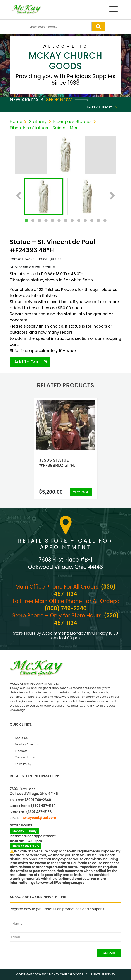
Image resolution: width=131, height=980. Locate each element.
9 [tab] (79, 220)
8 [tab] (72, 220)
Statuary (38, 122)
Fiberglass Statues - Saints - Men (44, 128)
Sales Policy (23, 764)
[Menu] (114, 10)
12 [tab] (98, 220)
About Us (21, 738)
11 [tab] (92, 220)
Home (16, 122)
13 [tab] (105, 220)
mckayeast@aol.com (38, 818)
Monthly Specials (27, 744)
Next (113, 196)
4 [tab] (46, 220)
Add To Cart (27, 362)
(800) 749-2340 (66, 608)
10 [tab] (85, 220)
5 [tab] (52, 220)
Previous (18, 196)
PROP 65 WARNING (26, 846)
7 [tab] (65, 220)
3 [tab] (39, 220)
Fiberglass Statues (72, 122)
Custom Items (25, 757)
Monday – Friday (25, 831)
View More (81, 492)
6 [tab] (59, 220)
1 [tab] (26, 220)
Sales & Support (99, 107)
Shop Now (67, 100)
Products (21, 751)
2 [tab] (33, 220)
